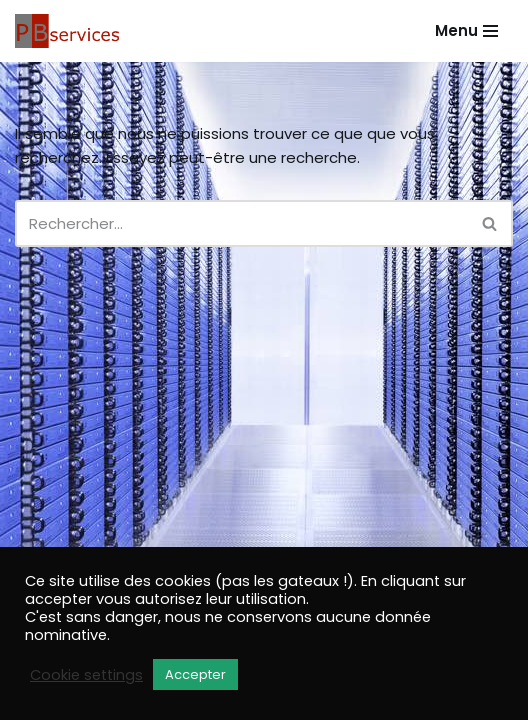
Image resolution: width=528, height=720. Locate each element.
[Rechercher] (241, 223)
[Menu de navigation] (466, 30)
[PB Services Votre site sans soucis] (70, 31)
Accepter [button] (195, 674)
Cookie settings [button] (86, 675)
